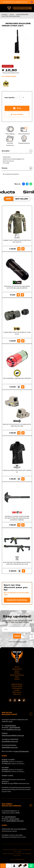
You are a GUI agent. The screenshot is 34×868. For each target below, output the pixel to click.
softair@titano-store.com (23, 2)
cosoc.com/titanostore (22, 751)
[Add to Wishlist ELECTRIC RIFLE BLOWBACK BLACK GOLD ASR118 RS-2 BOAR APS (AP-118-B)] (23, 571)
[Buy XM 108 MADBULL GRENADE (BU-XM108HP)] (19, 387)
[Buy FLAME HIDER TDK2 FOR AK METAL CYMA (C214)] (19, 341)
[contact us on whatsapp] (31, 866)
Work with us (17, 694)
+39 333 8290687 (15, 727)
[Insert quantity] (19, 98)
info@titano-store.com (14, 729)
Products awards (17, 686)
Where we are (17, 692)
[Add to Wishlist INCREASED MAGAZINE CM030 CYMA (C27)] (17, 114)
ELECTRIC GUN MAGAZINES (11, 16)
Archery (17, 673)
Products (5, 15)
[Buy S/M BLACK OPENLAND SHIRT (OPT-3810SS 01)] (19, 479)
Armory (17, 671)
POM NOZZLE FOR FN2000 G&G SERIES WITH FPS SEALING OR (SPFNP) (17, 287)
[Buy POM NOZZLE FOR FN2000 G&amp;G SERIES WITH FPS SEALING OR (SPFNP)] (18, 295)
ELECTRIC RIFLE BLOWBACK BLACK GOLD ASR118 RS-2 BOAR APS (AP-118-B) (17, 563)
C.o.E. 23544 (17, 852)
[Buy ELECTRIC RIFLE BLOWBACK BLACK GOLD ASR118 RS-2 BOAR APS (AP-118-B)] (19, 571)
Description (17, 151)
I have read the (18, 642)
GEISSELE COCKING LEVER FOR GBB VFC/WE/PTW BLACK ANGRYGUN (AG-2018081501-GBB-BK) (17, 518)
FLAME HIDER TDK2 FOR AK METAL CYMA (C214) (17, 333)
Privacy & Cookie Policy (10, 850)
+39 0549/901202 (10, 726)
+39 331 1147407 (14, 819)
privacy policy (22, 642)
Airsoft (12, 15)
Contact (17, 690)
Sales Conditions (17, 684)
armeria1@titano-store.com (15, 821)
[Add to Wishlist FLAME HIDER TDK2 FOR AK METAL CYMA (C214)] (23, 341)
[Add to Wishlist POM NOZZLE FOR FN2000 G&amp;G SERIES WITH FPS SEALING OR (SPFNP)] (22, 295)
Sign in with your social (17, 600)
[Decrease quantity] (15, 98)
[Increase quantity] (23, 98)
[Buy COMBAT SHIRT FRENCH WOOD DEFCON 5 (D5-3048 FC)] (19, 249)
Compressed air (17, 669)
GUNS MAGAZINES (22, 15)
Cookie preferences (25, 850)
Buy (17, 108)
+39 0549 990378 (10, 817)
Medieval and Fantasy (17, 675)
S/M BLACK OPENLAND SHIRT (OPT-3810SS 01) (17, 471)
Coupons (17, 679)
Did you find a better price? (11, 73)
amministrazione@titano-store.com (13, 735)
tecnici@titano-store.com (10, 741)
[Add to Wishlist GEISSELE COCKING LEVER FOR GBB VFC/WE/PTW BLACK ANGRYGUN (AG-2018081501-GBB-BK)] (23, 525)
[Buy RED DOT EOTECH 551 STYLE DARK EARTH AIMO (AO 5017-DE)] (19, 433)
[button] (32, 2)
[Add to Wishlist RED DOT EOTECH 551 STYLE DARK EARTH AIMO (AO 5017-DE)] (23, 433)
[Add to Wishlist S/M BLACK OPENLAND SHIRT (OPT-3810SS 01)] (23, 479)
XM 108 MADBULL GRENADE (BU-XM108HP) (17, 378)
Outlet (17, 677)
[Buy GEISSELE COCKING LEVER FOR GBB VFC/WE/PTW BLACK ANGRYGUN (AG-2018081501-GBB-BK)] (19, 525)
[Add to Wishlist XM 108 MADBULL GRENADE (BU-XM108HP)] (23, 387)
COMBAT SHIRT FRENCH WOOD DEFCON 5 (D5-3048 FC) (17, 241)
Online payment (17, 688)
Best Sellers (22, 199)
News (9, 199)
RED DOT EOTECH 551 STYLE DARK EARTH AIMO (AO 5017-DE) (17, 425)
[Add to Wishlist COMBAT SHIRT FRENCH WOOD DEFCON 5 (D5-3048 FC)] (23, 249)
